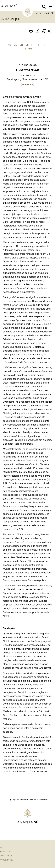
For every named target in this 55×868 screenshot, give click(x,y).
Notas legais (6, 852)
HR (39, 45)
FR (33, 45)
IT (44, 45)
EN (21, 45)
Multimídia (27, 85)
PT (31, 49)
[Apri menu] (51, 7)
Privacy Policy (7, 860)
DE (15, 45)
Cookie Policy (6, 856)
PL (25, 49)
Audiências (8, 19)
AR (9, 45)
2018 (18, 19)
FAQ (2, 848)
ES (27, 45)
